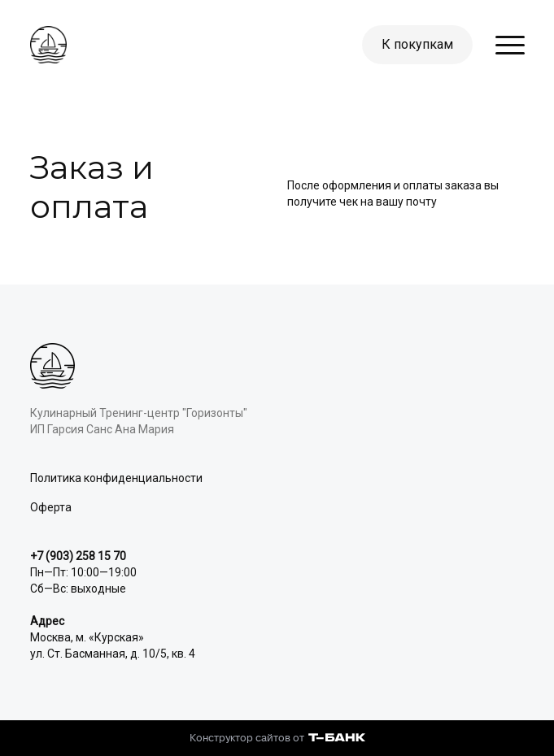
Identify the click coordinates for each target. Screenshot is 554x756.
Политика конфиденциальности (116, 478)
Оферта (51, 507)
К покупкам (417, 44)
